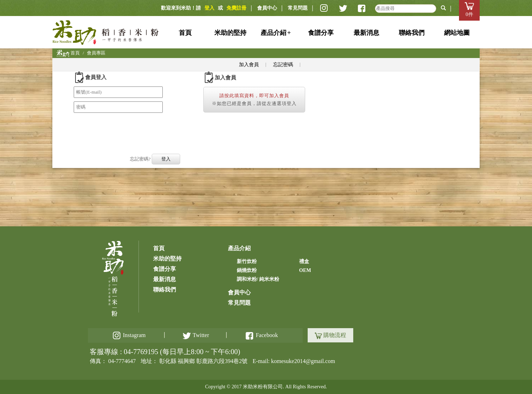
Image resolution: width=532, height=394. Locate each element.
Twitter (196, 335)
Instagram (130, 335)
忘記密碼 (283, 65)
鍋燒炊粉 (247, 270)
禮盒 (304, 261)
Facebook (262, 335)
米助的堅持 (230, 33)
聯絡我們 (412, 33)
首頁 (185, 33)
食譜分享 (321, 33)
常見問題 (298, 8)
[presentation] (128, 130)
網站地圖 (457, 33)
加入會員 (249, 65)
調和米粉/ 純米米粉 (258, 279)
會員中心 (267, 8)
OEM (305, 270)
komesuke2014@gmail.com (303, 361)
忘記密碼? (140, 159)
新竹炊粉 (247, 261)
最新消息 (366, 33)
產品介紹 (276, 33)
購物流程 (330, 336)
